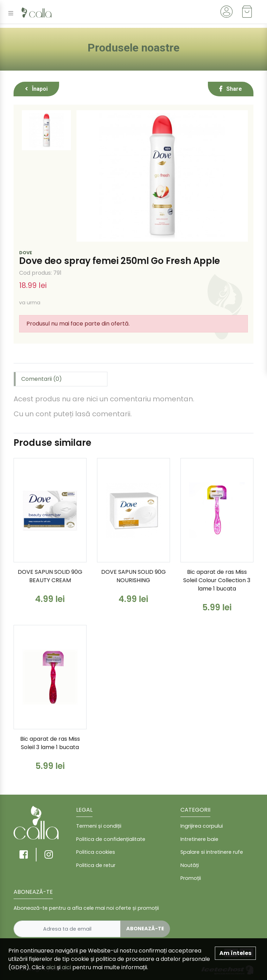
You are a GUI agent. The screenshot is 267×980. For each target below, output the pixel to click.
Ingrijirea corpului (202, 826)
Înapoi (36, 89)
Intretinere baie (199, 839)
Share (231, 89)
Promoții (191, 878)
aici (51, 967)
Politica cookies (96, 852)
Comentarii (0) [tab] (42, 379)
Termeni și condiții (99, 826)
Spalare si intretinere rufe (212, 852)
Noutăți (190, 865)
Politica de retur (96, 865)
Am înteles (235, 953)
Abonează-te (145, 929)
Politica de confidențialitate (111, 839)
